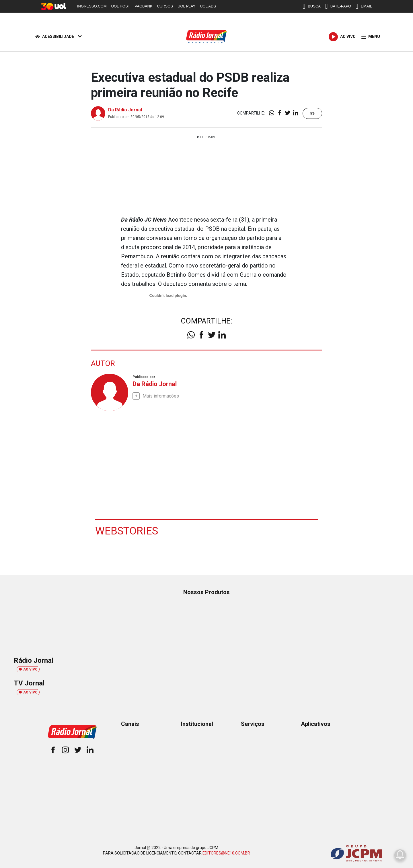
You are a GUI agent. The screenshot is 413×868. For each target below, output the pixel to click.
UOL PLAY (186, 6)
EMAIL (364, 6)
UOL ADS (208, 6)
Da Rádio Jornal (125, 110)
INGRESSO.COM (92, 6)
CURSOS (165, 6)
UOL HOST (121, 6)
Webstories (127, 530)
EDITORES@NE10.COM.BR (226, 853)
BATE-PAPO (338, 6)
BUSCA (312, 6)
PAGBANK (144, 6)
